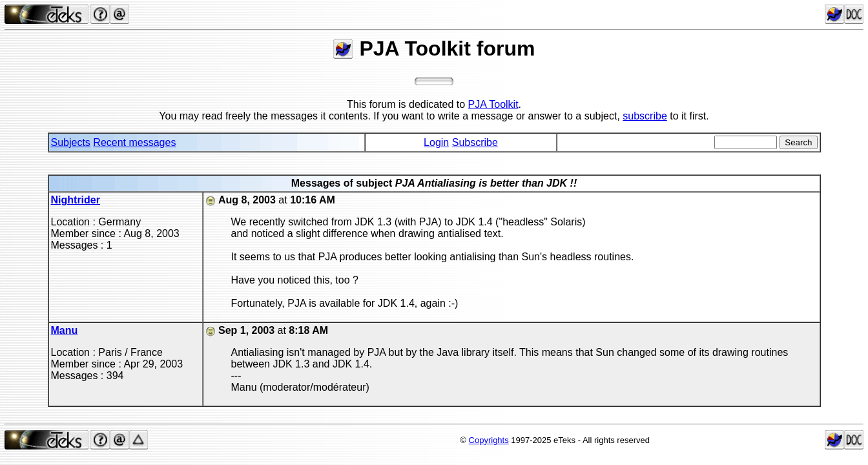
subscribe (645, 116)
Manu (65, 330)
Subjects (71, 142)
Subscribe (475, 142)
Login (436, 142)
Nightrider (76, 200)
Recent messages (134, 142)
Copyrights (489, 440)
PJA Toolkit (493, 104)
